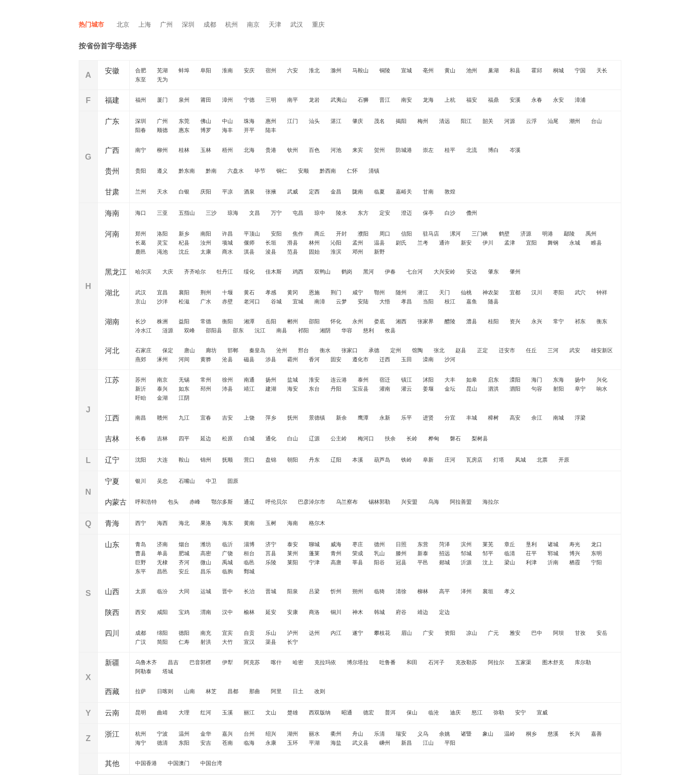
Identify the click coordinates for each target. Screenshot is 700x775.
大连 (162, 460)
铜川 (336, 612)
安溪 (515, 100)
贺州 (379, 150)
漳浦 (580, 100)
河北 (112, 351)
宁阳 (596, 562)
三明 (271, 100)
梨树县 (480, 439)
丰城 (472, 418)
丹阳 (336, 389)
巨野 (141, 562)
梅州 (423, 121)
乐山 (271, 633)
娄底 (379, 321)
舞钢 (553, 243)
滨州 (466, 544)
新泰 (423, 553)
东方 (363, 213)
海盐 (336, 743)
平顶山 (252, 234)
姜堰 (428, 389)
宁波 (162, 734)
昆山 (472, 389)
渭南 (206, 612)
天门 (445, 293)
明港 (548, 234)
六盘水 (236, 171)
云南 (112, 713)
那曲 (255, 691)
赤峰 (195, 502)
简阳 (162, 642)
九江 (184, 418)
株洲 (162, 321)
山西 (112, 592)
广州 (166, 24)
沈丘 (184, 252)
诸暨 (466, 734)
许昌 (227, 234)
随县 (493, 302)
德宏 (369, 713)
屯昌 (298, 213)
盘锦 (271, 460)
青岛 (141, 544)
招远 (445, 553)
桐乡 (531, 734)
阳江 (466, 121)
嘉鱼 (472, 302)
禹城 (227, 562)
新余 (341, 418)
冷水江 (143, 331)
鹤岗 (347, 272)
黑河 (369, 272)
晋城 (271, 591)
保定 (168, 350)
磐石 (455, 439)
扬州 (271, 380)
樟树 (493, 418)
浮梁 (580, 418)
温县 (379, 243)
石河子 (436, 662)
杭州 (232, 24)
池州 (472, 71)
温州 (184, 734)
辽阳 (336, 460)
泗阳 (515, 389)
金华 (206, 734)
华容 (347, 331)
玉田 (407, 359)
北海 (249, 150)
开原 (564, 460)
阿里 (276, 691)
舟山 (358, 734)
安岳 (602, 633)
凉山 (472, 633)
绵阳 (162, 633)
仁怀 (352, 171)
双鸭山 (322, 272)
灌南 (385, 389)
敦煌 (450, 192)
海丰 (227, 130)
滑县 (293, 243)
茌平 (531, 553)
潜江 (423, 293)
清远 (445, 121)
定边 (445, 612)
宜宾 (227, 633)
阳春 (141, 130)
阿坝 (558, 633)
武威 (293, 192)
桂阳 (493, 321)
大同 (184, 591)
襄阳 (184, 293)
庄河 (450, 460)
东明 (596, 553)
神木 (358, 612)
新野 (379, 252)
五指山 (187, 213)
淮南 (227, 71)
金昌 (336, 192)
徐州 (227, 380)
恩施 (314, 293)
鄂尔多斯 (222, 502)
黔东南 (187, 171)
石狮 (363, 100)
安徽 (112, 71)
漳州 (227, 100)
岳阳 (271, 321)
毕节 (260, 171)
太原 (141, 591)
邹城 (466, 553)
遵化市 (360, 359)
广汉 (141, 642)
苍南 (227, 743)
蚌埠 (184, 71)
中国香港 (146, 763)
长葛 (141, 243)
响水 (602, 389)
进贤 (428, 418)
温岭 (510, 734)
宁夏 (112, 481)
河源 (510, 121)
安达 (472, 272)
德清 (162, 743)
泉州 (184, 100)
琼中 (320, 213)
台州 (249, 734)
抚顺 (227, 460)
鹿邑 (141, 252)
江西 (112, 418)
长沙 (141, 321)
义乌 (423, 734)
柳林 (423, 591)
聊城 (314, 544)
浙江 (112, 734)
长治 (249, 591)
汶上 (488, 562)
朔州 (358, 591)
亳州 (428, 71)
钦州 (293, 150)
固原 (233, 481)
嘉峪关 (404, 192)
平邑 (423, 562)
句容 (537, 389)
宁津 (314, 562)
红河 (206, 713)
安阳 (276, 234)
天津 (275, 24)
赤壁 (227, 302)
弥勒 (499, 713)
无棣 (162, 562)
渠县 (271, 642)
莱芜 (488, 544)
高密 (206, 553)
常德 (206, 321)
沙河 (450, 359)
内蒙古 (116, 502)
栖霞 (575, 562)
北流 (472, 150)
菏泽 (445, 544)
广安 (428, 633)
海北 (184, 523)
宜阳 (531, 243)
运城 (206, 591)
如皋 (472, 380)
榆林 (249, 612)
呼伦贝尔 (276, 502)
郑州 (141, 234)
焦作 (298, 234)
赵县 (461, 350)
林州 (314, 243)
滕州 (401, 553)
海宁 (141, 743)
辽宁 (112, 460)
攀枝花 (382, 633)
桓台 (249, 553)
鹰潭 (363, 418)
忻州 (336, 591)
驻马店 (431, 234)
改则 (320, 691)
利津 (531, 562)
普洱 (390, 713)
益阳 (184, 321)
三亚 (162, 213)
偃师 (249, 243)
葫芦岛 (382, 460)
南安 (407, 100)
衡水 (325, 350)
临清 (510, 553)
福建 (112, 100)
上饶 (249, 418)
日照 (401, 544)
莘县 (358, 562)
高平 (445, 591)
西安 (141, 612)
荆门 (336, 293)
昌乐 (206, 572)
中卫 (211, 481)
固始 (314, 252)
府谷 (401, 612)
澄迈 (407, 213)
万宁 (276, 213)
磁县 (249, 359)
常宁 (558, 321)
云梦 (341, 302)
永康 (271, 743)
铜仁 (282, 171)
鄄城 (249, 572)
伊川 (488, 243)
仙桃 (466, 293)
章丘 (510, 544)
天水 (162, 192)
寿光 (575, 544)
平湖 (314, 743)
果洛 (206, 523)
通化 (271, 439)
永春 (537, 100)
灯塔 (499, 460)
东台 (314, 389)
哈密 (298, 662)
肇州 (515, 272)
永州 (358, 321)
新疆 (112, 663)
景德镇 (317, 418)
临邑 (249, 562)
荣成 (358, 553)
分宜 (450, 418)
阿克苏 (252, 662)
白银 (184, 192)
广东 (112, 121)
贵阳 (141, 171)
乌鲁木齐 (146, 662)
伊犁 (227, 662)
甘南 (428, 192)
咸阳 (162, 612)
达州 (314, 633)
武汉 (297, 24)
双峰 (189, 331)
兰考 (423, 243)
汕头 (314, 121)
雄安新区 (602, 350)
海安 (293, 389)
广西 (112, 150)
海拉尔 (491, 502)
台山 (596, 121)
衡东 (602, 321)
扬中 (580, 380)
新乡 (184, 234)
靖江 (249, 389)
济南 (162, 544)
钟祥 (602, 293)
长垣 (271, 243)
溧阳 (515, 380)
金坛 (450, 389)
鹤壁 (504, 234)
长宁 (293, 642)
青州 (336, 553)
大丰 (450, 380)
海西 (162, 523)
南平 (293, 100)
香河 (314, 359)
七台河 (415, 272)
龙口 (596, 544)
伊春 (390, 272)
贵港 (271, 150)
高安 (515, 418)
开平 (249, 130)
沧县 (227, 359)
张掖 (271, 192)
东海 (558, 380)
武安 (575, 350)
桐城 (558, 71)
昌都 (233, 691)
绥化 (249, 272)
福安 (472, 100)
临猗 (379, 591)
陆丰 (271, 130)
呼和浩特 (146, 502)
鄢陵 (569, 234)
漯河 (455, 234)
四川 (112, 633)
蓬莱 (314, 553)
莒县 (271, 553)
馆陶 (417, 350)
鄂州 (379, 293)
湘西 (401, 321)
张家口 (350, 350)
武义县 (360, 743)
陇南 (358, 192)
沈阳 (141, 460)
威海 (336, 544)
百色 (314, 150)
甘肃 (112, 192)
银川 (141, 481)
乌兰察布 (347, 502)
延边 (206, 439)
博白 (493, 150)
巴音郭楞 (200, 662)
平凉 (227, 192)
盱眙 (141, 398)
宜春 (206, 418)
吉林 (112, 439)
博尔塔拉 (358, 662)
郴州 (293, 321)
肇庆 (358, 121)
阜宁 (580, 389)
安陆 (363, 302)
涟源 (168, 331)
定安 (385, 213)
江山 (428, 743)
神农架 (491, 293)
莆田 (206, 100)
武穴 (580, 293)
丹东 (314, 460)
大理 (184, 713)
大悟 (385, 302)
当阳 (428, 302)
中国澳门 (179, 763)
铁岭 (407, 460)
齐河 (184, 562)
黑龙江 (116, 272)
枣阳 (558, 293)
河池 (336, 150)
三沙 (211, 213)
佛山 (206, 121)
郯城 (445, 562)
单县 (162, 553)
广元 (493, 633)
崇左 (428, 150)
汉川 (537, 293)
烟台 (184, 544)
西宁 (141, 523)
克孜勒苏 (466, 662)
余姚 (445, 734)
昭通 (347, 713)
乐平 (407, 418)
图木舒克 (553, 662)
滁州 (336, 71)
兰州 (141, 192)
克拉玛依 (325, 662)
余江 (537, 418)
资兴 (515, 321)
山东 (112, 545)
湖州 (293, 734)
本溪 (358, 460)
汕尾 (553, 121)
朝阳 (293, 460)
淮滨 (336, 252)
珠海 (249, 121)
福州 (141, 100)
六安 (293, 71)
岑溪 (515, 150)
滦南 (428, 359)
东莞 (184, 121)
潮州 (575, 121)
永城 (575, 243)
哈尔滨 (143, 272)
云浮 (531, 121)
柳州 (162, 150)
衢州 (336, 734)
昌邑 (162, 572)
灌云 (407, 389)
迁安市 (507, 350)
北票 (542, 460)
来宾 (358, 150)
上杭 (450, 100)
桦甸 (434, 439)
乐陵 (271, 562)
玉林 (206, 150)
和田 (412, 662)
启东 (493, 380)
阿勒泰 (143, 671)
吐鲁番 (388, 662)
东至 (141, 80)
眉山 (407, 633)
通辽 (249, 502)
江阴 (184, 398)
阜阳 (206, 71)
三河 (553, 350)
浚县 (271, 252)
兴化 (602, 380)
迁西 (385, 359)
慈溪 (553, 734)
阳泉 (293, 591)
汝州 (206, 243)
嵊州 (385, 743)
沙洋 (162, 302)
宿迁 (385, 380)
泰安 (293, 544)
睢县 (596, 243)
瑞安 (401, 734)
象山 (488, 734)
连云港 (339, 380)
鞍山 (184, 460)
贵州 (112, 171)
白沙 (450, 213)
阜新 (428, 460)
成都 (210, 24)
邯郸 (233, 350)
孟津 (510, 243)
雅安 (515, 633)
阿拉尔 (496, 662)
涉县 (271, 359)
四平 (184, 439)
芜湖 (162, 71)
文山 (271, 713)
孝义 (510, 591)
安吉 (206, 743)
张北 (439, 350)
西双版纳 (320, 713)
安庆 (249, 71)
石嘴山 (187, 481)
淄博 (249, 544)
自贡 (249, 633)
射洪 (206, 642)
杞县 (184, 243)
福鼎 (493, 100)
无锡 (184, 380)
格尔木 (317, 523)
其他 (112, 763)
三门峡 (480, 234)
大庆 (168, 272)
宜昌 (162, 293)
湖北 (112, 293)
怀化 (336, 321)
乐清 (379, 734)
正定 (482, 350)
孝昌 (407, 302)
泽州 (466, 591)
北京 (123, 24)
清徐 (401, 591)
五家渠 (523, 662)
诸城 (553, 544)
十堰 (227, 293)
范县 (293, 252)
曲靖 (162, 713)
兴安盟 (409, 502)
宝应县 (360, 389)
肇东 (493, 272)
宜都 (515, 293)
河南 (112, 234)
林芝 (211, 691)
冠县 (401, 562)
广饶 (227, 553)
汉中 (227, 612)
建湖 (271, 389)
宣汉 (249, 642)
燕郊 (141, 359)
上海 (145, 24)
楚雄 (293, 713)
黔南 (211, 171)
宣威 (542, 713)
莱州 (293, 553)
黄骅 (206, 359)
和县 (515, 71)
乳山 (379, 553)
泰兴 (162, 389)
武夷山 (339, 100)
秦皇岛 (257, 350)
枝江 (450, 302)
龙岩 (314, 100)
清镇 (374, 171)
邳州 (206, 389)
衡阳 (227, 321)
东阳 (184, 743)
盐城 (293, 380)
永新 (385, 418)
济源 (526, 234)
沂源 (466, 562)
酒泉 (249, 192)
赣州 (162, 418)
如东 (184, 389)
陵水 (341, 213)
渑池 (162, 252)
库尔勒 (583, 662)
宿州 (271, 71)
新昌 (407, 743)
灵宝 (162, 243)
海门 (537, 380)
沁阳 (336, 243)
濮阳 (363, 234)
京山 (141, 302)
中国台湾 (211, 763)
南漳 (320, 302)
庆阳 (206, 192)
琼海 (233, 213)
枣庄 (358, 544)
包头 (173, 502)
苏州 (141, 380)
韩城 (379, 612)
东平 (141, 572)
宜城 (298, 302)
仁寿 (184, 642)
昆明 (141, 713)
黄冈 (293, 293)
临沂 (227, 544)
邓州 (358, 252)
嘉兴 (227, 734)
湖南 (112, 322)
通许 (445, 243)
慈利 (369, 331)
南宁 (141, 150)
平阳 (450, 743)
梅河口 (366, 439)
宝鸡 (184, 612)
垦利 (531, 544)
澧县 (472, 321)
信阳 (407, 234)
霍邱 (537, 71)
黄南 (249, 523)
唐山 (189, 350)
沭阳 (428, 380)
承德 (374, 350)
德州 (379, 544)
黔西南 (328, 171)
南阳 (206, 234)
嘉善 (596, 734)
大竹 (227, 642)
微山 (206, 562)
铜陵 (385, 71)
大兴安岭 (445, 272)
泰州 (363, 380)
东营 (423, 544)
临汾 (162, 591)
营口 (249, 460)
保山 (412, 713)
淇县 (249, 252)
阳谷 (379, 562)
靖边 (423, 612)
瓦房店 (474, 460)
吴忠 (162, 481)
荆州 (206, 293)
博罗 (206, 130)
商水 (227, 252)
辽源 (314, 439)
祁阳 (303, 331)
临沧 (434, 713)
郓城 (553, 553)
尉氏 (401, 243)
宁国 (580, 71)
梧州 (227, 150)
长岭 (412, 439)
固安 (336, 359)
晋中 (227, 591)
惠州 (271, 121)
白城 (249, 439)
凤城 (520, 460)
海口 (141, 213)
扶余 (390, 439)
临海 (249, 743)
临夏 (379, 192)
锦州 (206, 460)
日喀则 (165, 691)
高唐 (336, 562)
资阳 (450, 633)
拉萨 (141, 691)
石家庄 (143, 350)
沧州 (282, 350)
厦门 (162, 100)
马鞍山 (360, 71)
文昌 (255, 213)
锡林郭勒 (379, 502)
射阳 (558, 389)
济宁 (271, 544)
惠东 (184, 130)
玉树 (271, 523)
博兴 (575, 553)
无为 (162, 80)
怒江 (477, 713)
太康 (206, 252)
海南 (112, 213)
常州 (206, 380)
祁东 (580, 321)
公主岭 (339, 439)
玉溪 (227, 713)
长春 (141, 439)
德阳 (184, 633)
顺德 (162, 130)
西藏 (112, 692)
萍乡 (271, 418)
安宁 (520, 713)
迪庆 (455, 713)
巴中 (537, 633)
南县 (282, 331)
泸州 (293, 633)
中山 (227, 121)
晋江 (385, 100)
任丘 (531, 350)
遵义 (162, 171)
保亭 (428, 213)
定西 (314, 192)
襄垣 (488, 591)
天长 (602, 71)
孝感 (271, 293)
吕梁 (314, 591)
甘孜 (580, 633)
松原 (227, 439)
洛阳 (162, 234)
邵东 (238, 331)
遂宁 (358, 633)
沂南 (553, 562)
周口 (385, 234)
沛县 (227, 389)
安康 (293, 612)
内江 (336, 633)
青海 (112, 523)
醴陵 (450, 321)
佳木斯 (274, 272)
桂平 (450, 150)
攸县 (390, 331)
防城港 (404, 150)
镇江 (407, 380)
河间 (184, 359)
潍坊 (206, 544)
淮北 (314, 71)
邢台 (303, 350)
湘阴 (325, 331)
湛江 (336, 121)
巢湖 (493, 71)
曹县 (141, 553)
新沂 (141, 389)
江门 (293, 121)
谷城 (276, 302)
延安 (271, 612)
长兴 (575, 734)
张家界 (426, 321)
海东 (227, 523)
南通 (249, 380)
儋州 (472, 213)
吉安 (227, 418)
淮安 (314, 380)
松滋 (184, 302)
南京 (253, 24)
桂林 (184, 150)
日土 (298, 691)
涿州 (162, 359)
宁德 (249, 100)
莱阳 (293, 562)
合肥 (141, 71)
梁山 (510, 562)
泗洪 (493, 389)
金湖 (162, 398)
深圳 (188, 24)
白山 (293, 439)
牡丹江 (225, 272)
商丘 (320, 234)
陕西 (112, 612)
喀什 (276, 662)
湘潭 (249, 321)
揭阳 (401, 121)
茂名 (379, 121)
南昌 (141, 418)
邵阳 (314, 321)
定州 (396, 350)
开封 (341, 234)
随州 (401, 293)
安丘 (184, 572)
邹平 (488, 553)
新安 (466, 243)
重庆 (318, 24)
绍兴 (271, 734)
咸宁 (358, 293)
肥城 (184, 553)
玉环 (293, 743)
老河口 (252, 302)
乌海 (434, 502)
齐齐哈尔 (195, 272)
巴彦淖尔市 (312, 502)
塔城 (168, 671)
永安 (558, 100)
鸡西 (298, 272)
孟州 (358, 243)
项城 (227, 243)
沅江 (260, 331)
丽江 (249, 713)
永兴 (537, 321)
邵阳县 (214, 331)
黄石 (249, 293)
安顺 (303, 171)
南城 (558, 418)
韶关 (488, 121)
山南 (189, 691)
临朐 (227, 572)
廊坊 (211, 350)
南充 (206, 633)
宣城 (407, 71)
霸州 (293, 359)
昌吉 (173, 662)
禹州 (591, 234)
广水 (206, 302)
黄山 (450, 71)
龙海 (428, 100)
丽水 (314, 734)
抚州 (293, 418)
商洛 (314, 612)
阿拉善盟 (461, 502)
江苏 (112, 380)
